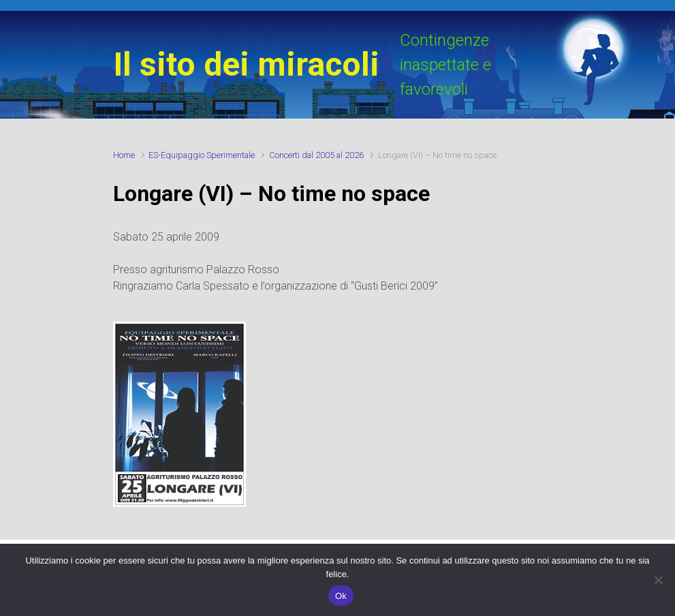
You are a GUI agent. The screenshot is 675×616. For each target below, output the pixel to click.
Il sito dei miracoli (246, 64)
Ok (341, 596)
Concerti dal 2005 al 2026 (316, 155)
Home (124, 155)
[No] (658, 580)
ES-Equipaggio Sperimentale (202, 155)
